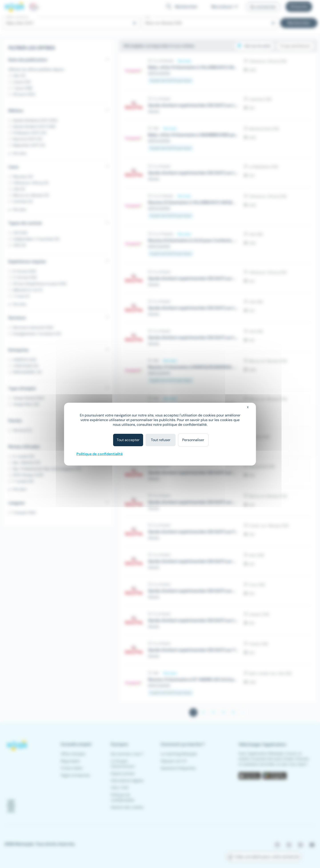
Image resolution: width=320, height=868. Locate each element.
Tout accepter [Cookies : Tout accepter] (128, 440)
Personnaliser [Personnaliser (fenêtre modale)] (193, 440)
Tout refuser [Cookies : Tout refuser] (161, 440)
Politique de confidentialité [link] (100, 454)
